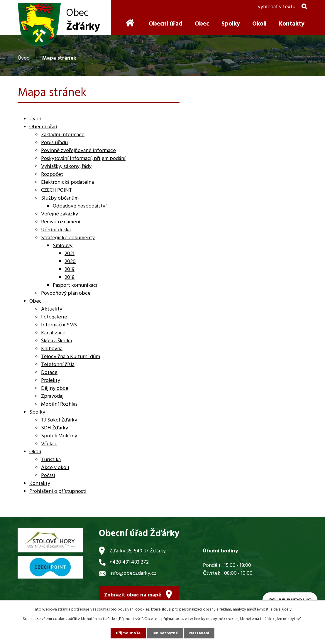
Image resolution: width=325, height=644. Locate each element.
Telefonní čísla (58, 365)
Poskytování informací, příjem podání (83, 159)
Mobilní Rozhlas (59, 404)
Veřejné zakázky (60, 214)
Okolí (259, 24)
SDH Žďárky (55, 428)
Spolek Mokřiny (59, 436)
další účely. (283, 610)
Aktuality (52, 309)
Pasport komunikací (75, 285)
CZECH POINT (56, 190)
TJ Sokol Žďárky (59, 420)
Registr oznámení (61, 222)
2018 (70, 278)
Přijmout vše (128, 633)
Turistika (51, 460)
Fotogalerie (54, 317)
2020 (70, 262)
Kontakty (292, 24)
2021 (70, 254)
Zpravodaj (52, 396)
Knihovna (52, 349)
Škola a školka (56, 341)
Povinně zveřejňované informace (78, 151)
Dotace (49, 373)
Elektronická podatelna (67, 182)
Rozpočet (52, 175)
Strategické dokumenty (68, 238)
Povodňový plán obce (66, 293)
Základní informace (63, 135)
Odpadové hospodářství (80, 206)
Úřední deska (56, 230)
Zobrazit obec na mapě (133, 595)
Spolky (231, 24)
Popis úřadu (54, 143)
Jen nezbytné (165, 633)
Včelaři (49, 444)
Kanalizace (53, 333)
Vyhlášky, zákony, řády (66, 167)
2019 (70, 270)
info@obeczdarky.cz (133, 573)
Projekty (51, 381)
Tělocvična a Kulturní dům (71, 357)
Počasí (48, 476)
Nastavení (199, 633)
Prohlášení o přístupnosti (58, 492)
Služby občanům (60, 198)
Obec (202, 24)
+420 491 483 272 (129, 562)
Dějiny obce (55, 388)
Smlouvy (63, 246)
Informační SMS (59, 325)
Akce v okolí (55, 468)
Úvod (24, 58)
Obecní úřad (166, 24)
